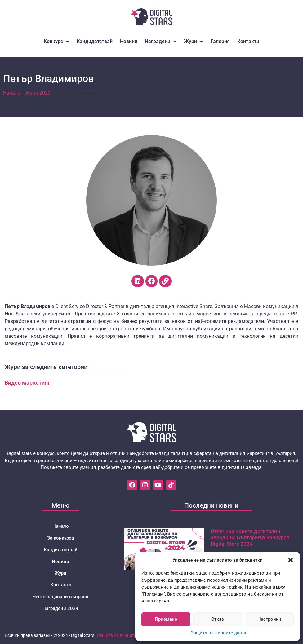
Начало (12, 93)
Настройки (269, 619)
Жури (194, 42)
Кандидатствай (95, 41)
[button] (291, 560)
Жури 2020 (38, 93)
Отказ (218, 619)
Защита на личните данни (219, 633)
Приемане (166, 619)
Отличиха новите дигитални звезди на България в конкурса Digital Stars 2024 (250, 538)
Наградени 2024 (60, 609)
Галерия (220, 41)
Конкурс (56, 42)
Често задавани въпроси (60, 597)
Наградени (161, 42)
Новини (129, 41)
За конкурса (60, 538)
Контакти (248, 41)
